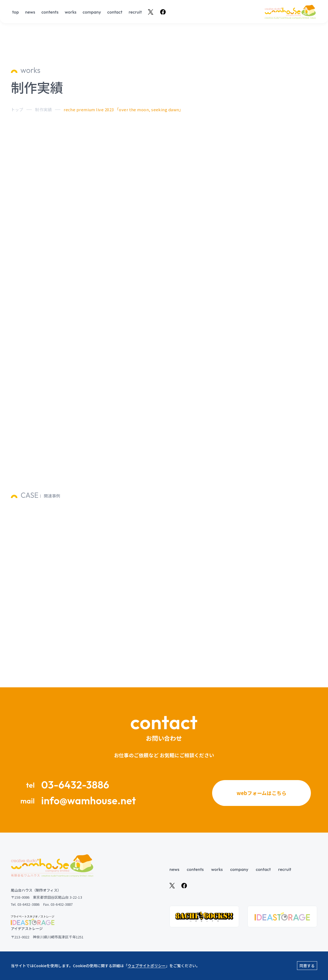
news (30, 12)
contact (115, 12)
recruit (135, 12)
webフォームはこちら (262, 793)
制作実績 (43, 109)
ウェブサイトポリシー (147, 966)
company (92, 12)
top (16, 12)
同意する (307, 966)
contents (50, 12)
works (71, 12)
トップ (17, 109)
